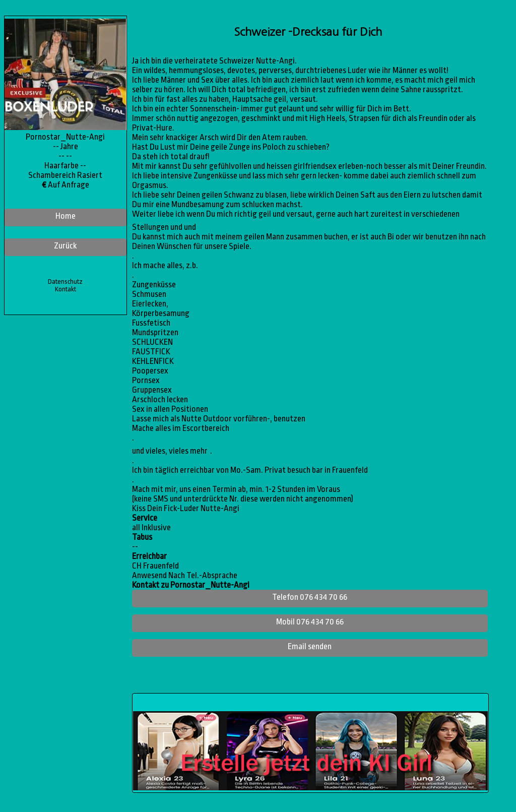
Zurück (65, 246)
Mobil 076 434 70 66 (310, 622)
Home (66, 216)
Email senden (310, 646)
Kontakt (66, 289)
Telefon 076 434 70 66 (310, 597)
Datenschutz (65, 282)
